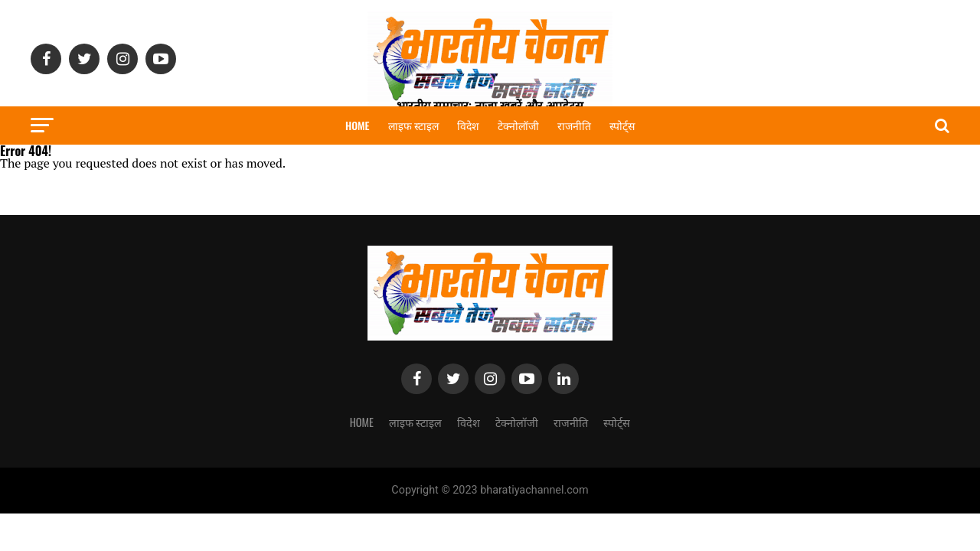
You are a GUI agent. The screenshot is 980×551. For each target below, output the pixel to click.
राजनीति (574, 125)
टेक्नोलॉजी (518, 125)
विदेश (468, 125)
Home (358, 125)
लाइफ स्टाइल (413, 125)
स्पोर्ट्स (622, 125)
